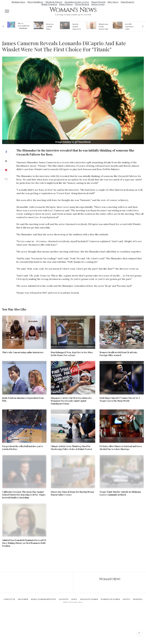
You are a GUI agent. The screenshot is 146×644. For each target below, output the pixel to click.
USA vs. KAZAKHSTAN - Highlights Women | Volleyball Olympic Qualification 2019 (24, 26)
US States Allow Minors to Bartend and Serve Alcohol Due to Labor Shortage (121, 448)
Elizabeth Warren (54, 2)
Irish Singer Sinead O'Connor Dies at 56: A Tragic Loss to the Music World (120, 399)
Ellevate (64, 599)
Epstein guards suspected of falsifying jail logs (77, 26)
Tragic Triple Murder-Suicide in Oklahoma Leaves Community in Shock (120, 493)
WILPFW (126, 599)
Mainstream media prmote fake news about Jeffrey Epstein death (104, 26)
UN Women (23, 599)
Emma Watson (66, 4)
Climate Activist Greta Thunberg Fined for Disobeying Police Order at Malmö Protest (71, 448)
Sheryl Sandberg (35, 2)
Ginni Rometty (127, 2)
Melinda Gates (18, 2)
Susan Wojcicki (98, 2)
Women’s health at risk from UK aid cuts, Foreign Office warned (119, 354)
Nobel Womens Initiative (43, 599)
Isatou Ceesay (98, 4)
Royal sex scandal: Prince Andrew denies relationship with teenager (51, 26)
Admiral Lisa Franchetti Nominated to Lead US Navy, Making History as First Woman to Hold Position (24, 543)
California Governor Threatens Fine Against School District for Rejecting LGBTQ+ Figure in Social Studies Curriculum (24, 495)
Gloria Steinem (82, 4)
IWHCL (74, 599)
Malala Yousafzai (49, 4)
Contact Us (9, 599)
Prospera (138, 599)
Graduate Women (89, 599)
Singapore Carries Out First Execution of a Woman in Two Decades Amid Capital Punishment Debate (71, 401)
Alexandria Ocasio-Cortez (77, 2)
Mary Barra (113, 2)
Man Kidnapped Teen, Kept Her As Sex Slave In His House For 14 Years (72, 354)
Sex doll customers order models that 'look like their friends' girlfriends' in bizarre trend (130, 26)
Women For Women (110, 599)
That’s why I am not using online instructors (23, 352)
